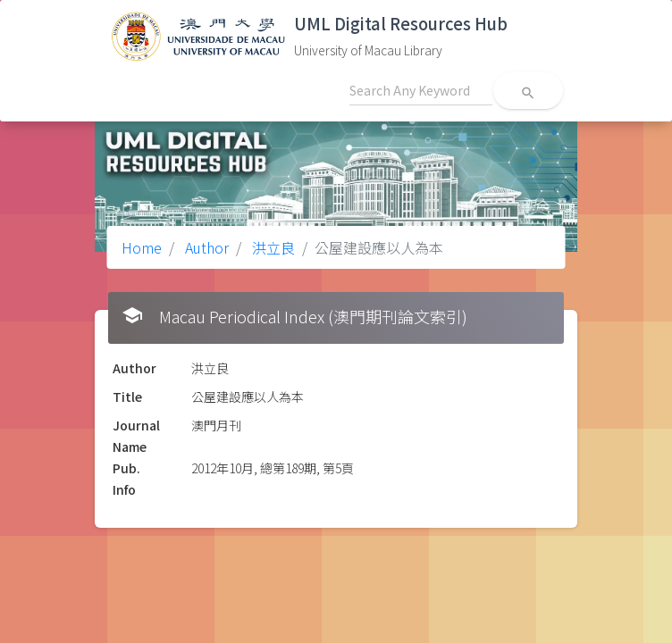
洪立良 (272, 247)
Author (205, 247)
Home (142, 247)
